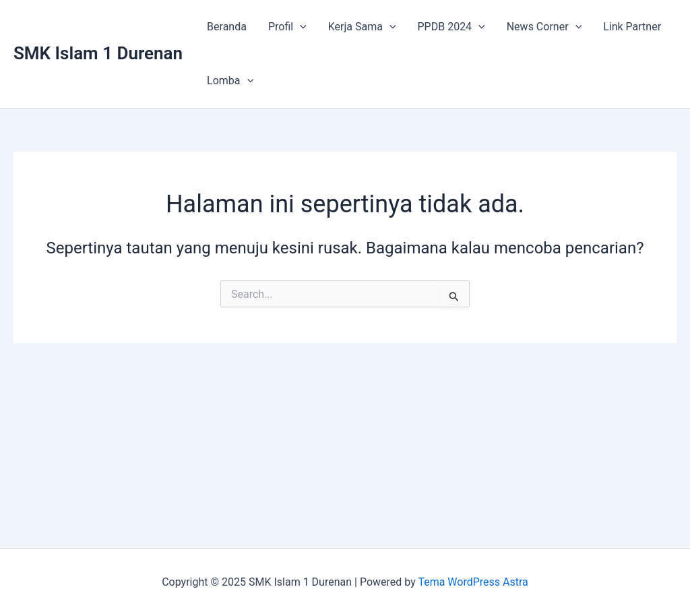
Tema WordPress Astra (473, 582)
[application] (300, 27)
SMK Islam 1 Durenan (98, 53)
